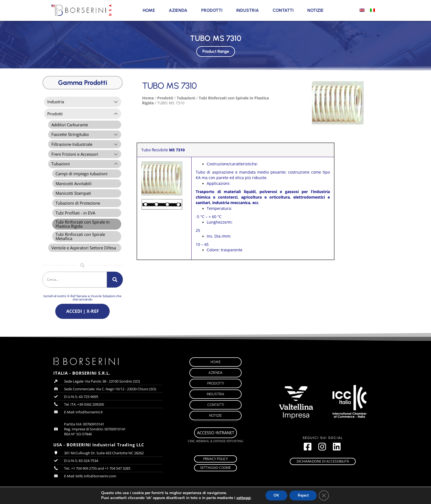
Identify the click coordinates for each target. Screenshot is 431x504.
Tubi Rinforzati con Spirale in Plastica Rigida (205, 100)
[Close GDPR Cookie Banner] (327, 495)
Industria (248, 10)
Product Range (216, 50)
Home (149, 10)
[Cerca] (115, 281)
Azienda (178, 10)
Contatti (283, 10)
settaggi (245, 498)
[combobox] (75, 281)
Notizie (315, 10)
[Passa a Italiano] (372, 10)
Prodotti (212, 10)
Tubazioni (186, 98)
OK (278, 495)
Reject (306, 495)
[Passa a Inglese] (362, 10)
